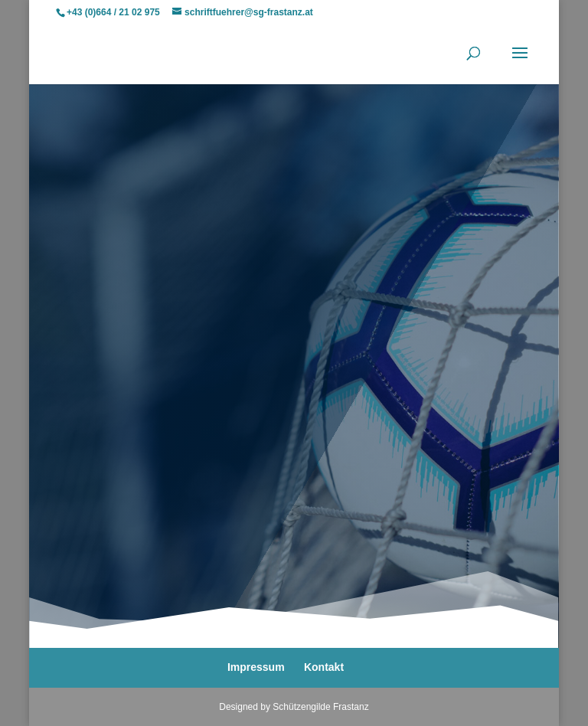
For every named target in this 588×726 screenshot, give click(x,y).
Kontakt (324, 667)
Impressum (256, 667)
